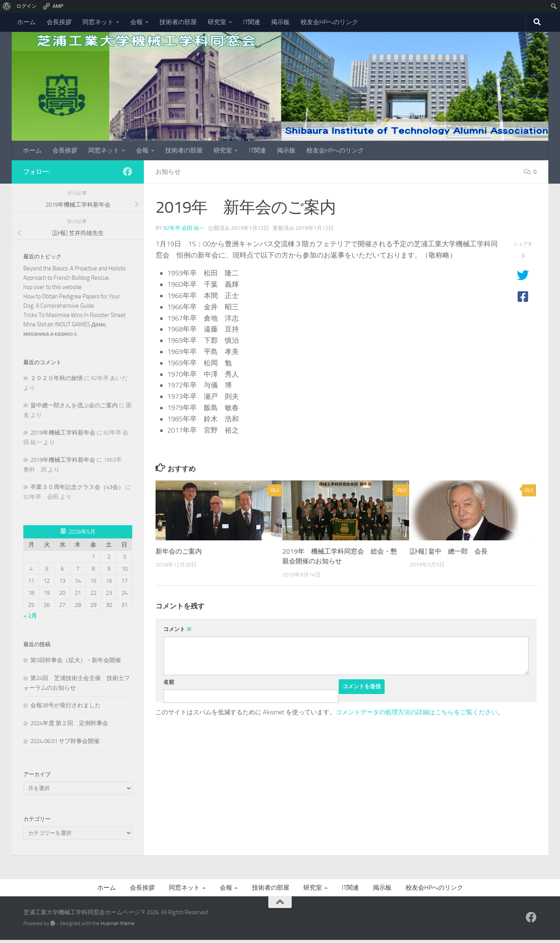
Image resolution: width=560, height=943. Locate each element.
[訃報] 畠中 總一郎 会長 (449, 551)
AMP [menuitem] (53, 6)
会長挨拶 (59, 22)
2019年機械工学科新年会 (63, 433)
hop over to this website (52, 287)
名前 (169, 682)
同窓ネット (98, 22)
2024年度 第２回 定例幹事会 (69, 723)
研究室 (217, 22)
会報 (136, 22)
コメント (178, 629)
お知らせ (168, 172)
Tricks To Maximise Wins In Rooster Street (74, 315)
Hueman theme (118, 923)
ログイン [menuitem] (26, 6)
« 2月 (30, 616)
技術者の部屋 (178, 22)
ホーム (26, 22)
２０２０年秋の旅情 (57, 378)
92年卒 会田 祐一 (184, 228)
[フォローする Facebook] (128, 172)
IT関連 (252, 22)
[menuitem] (7, 6)
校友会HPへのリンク (329, 22)
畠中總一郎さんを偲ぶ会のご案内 (74, 405)
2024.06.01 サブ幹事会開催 (65, 741)
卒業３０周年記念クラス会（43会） (77, 487)
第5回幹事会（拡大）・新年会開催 (76, 660)
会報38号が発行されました (66, 705)
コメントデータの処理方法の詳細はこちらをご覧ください (416, 712)
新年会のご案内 (179, 551)
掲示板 (280, 22)
